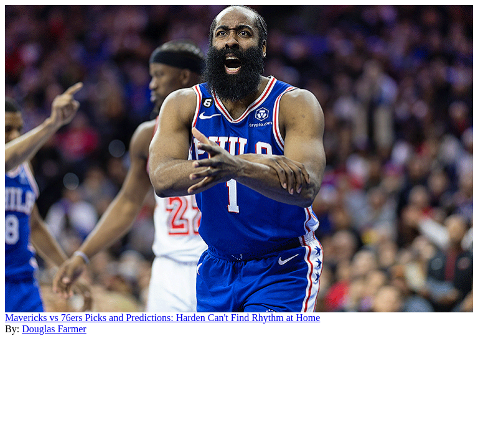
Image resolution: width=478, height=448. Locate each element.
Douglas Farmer (54, 329)
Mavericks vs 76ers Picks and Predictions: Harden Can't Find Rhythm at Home (162, 318)
